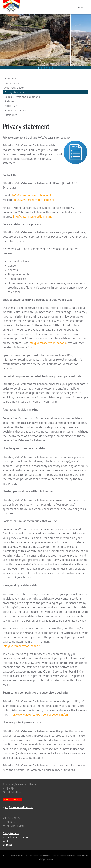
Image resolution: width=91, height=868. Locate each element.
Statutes (9, 101)
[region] (45, 42)
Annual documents (16, 110)
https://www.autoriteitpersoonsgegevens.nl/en (38, 714)
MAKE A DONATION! (12, 800)
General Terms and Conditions (22, 97)
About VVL (10, 78)
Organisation (12, 83)
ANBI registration (14, 88)
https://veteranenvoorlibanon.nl (34, 200)
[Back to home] (16, 9)
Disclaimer (10, 115)
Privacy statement (15, 92)
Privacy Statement (11, 833)
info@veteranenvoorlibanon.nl (32, 195)
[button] (83, 7)
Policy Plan (11, 106)
